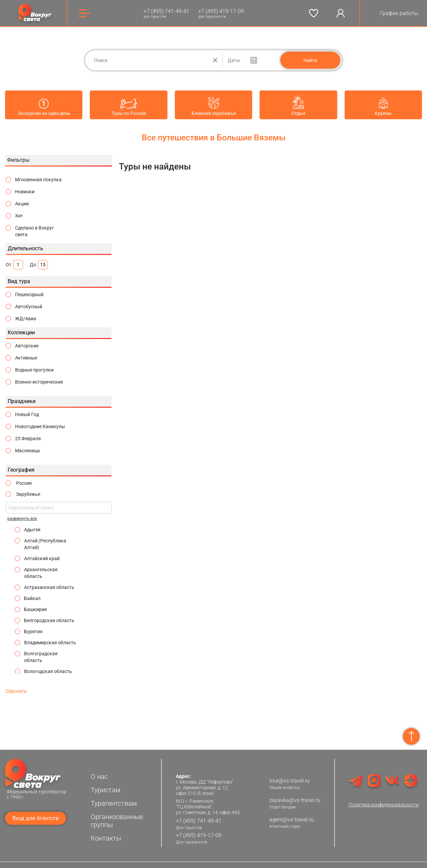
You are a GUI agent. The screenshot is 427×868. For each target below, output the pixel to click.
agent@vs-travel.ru (292, 815)
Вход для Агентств (35, 814)
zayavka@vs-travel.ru (295, 796)
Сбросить (16, 687)
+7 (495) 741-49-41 (166, 11)
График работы (399, 13)
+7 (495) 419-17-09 (221, 11)
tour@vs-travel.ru (290, 776)
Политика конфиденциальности (384, 800)
